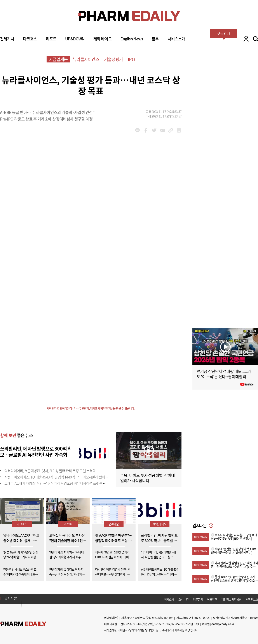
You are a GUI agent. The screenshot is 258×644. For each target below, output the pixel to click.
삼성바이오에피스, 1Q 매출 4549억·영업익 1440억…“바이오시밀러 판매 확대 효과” (62, 477)
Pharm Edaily (23, 624)
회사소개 (169, 599)
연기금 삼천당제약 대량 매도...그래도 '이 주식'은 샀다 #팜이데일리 (224, 374)
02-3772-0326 (134, 624)
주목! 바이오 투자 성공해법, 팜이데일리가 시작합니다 (147, 478)
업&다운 (114, 524)
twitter (154, 130)
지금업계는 (58, 59)
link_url (171, 130)
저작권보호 (252, 599)
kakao (137, 130)
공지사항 (11, 598)
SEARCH (255, 39)
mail (162, 130)
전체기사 (7, 39)
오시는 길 (184, 599)
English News (132, 39)
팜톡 (155, 39)
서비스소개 (177, 39)
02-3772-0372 (179, 624)
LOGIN (245, 39)
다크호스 (30, 39)
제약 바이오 (103, 39)
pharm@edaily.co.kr (222, 624)
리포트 (51, 39)
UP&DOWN (75, 39)
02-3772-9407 (162, 624)
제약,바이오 (160, 524)
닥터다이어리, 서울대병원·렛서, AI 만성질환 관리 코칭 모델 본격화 (50, 471)
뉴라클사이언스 (86, 59)
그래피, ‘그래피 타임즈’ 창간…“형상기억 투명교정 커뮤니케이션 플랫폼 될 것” (58, 483)
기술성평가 (113, 59)
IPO (131, 59)
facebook (146, 130)
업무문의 (198, 599)
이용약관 (212, 599)
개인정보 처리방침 (231, 599)
